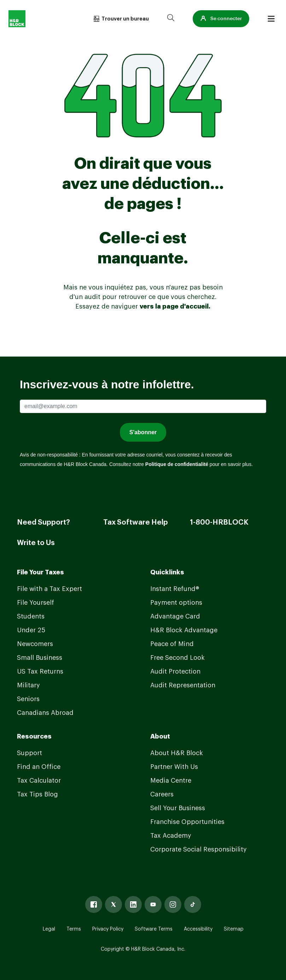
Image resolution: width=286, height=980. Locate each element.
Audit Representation (183, 685)
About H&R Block (177, 753)
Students (31, 616)
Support (30, 753)
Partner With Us (174, 767)
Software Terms (154, 929)
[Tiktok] (193, 904)
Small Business (40, 658)
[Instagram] (173, 904)
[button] (221, 19)
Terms (74, 929)
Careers (162, 794)
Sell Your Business (178, 808)
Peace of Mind (172, 644)
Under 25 (31, 630)
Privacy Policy (108, 929)
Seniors (28, 699)
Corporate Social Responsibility (199, 849)
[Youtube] (153, 904)
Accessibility (198, 929)
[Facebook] (94, 904)
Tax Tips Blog (37, 794)
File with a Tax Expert (49, 589)
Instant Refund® (175, 589)
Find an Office (39, 767)
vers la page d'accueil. (175, 306)
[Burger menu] (271, 19)
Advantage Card (175, 616)
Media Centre (171, 781)
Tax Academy (171, 836)
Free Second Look (177, 658)
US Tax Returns (40, 671)
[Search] (171, 19)
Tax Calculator (39, 781)
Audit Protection (175, 671)
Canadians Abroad (45, 713)
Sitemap (234, 929)
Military (28, 685)
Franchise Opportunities (187, 822)
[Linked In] (133, 904)
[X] (113, 904)
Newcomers (35, 644)
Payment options (176, 603)
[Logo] (17, 19)
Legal (49, 929)
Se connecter (221, 19)
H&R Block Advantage (184, 630)
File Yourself (36, 603)
